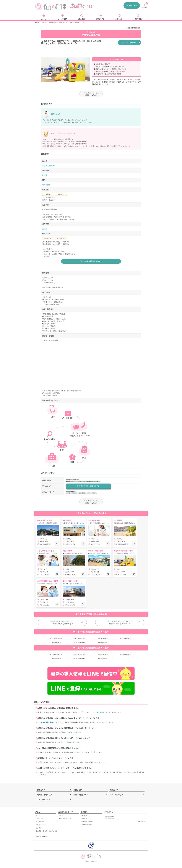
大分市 (66, 22)
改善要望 (39, 828)
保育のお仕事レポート (66, 818)
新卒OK (48, 194)
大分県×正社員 (102, 659)
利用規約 (84, 818)
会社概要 (84, 815)
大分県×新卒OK (102, 654)
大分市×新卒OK (102, 638)
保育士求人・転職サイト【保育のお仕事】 (46, 22)
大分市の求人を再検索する (120, 624)
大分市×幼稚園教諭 (79, 643)
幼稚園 (45, 175)
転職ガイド (62, 815)
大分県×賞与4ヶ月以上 (80, 654)
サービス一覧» (141, 821)
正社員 (45, 229)
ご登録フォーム (41, 825)
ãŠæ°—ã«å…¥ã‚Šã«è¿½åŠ (91, 94)
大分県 (61, 22)
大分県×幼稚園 (56, 659)
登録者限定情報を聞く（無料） (88, 486)
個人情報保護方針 (87, 822)
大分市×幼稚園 (56, 643)
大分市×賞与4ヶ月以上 (80, 638)
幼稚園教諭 (46, 185)
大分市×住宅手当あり (56, 638)
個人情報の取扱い (87, 825)
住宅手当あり (48, 238)
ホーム (38, 815)
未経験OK (61, 194)
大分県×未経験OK (125, 654)
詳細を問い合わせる (129, 43)
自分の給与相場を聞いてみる (91, 261)
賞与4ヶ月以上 (61, 238)
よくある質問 (40, 822)
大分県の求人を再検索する (62, 624)
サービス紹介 (40, 818)
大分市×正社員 (102, 643)
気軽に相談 (132, 5)
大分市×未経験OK (125, 638)
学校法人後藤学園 (49, 166)
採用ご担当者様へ (41, 836)
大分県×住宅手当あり (56, 654)
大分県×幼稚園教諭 (79, 659)
